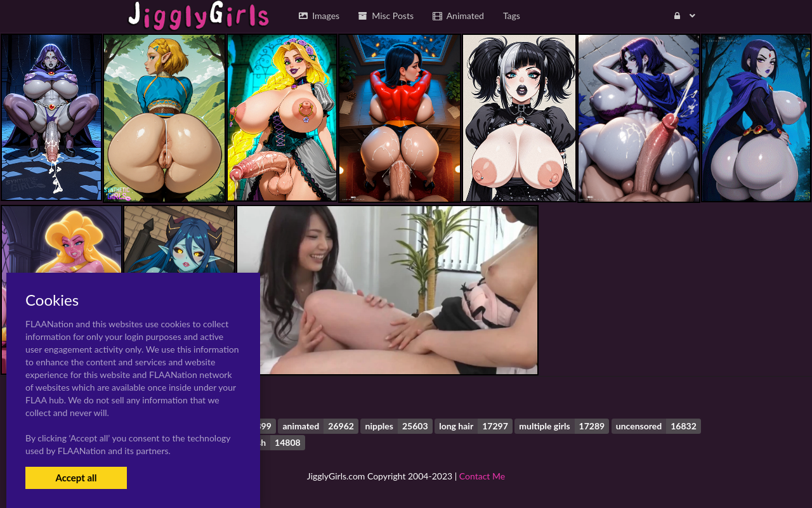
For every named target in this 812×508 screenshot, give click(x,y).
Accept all (76, 478)
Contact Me (482, 476)
